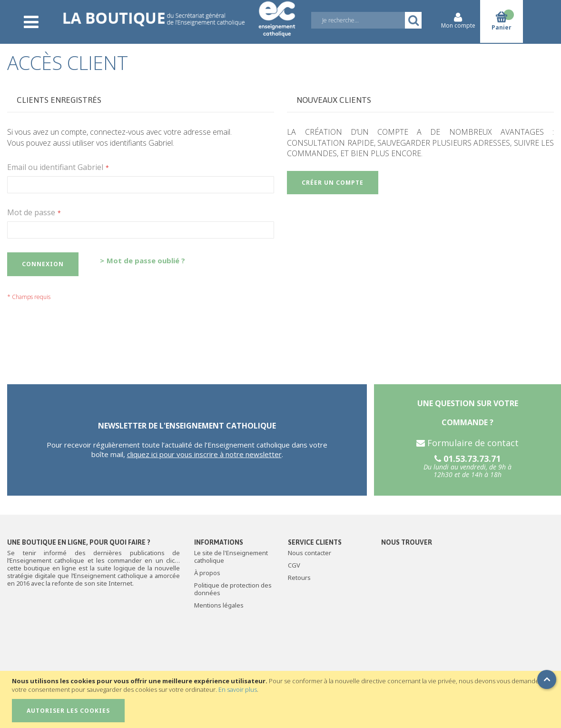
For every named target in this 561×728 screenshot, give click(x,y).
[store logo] (179, 15)
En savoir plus (238, 689)
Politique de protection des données (233, 589)
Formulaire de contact (467, 443)
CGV (294, 565)
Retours (299, 578)
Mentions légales (219, 605)
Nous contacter (310, 553)
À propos (207, 573)
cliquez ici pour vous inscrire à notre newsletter (204, 454)
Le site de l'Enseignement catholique (231, 557)
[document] (282, 699)
